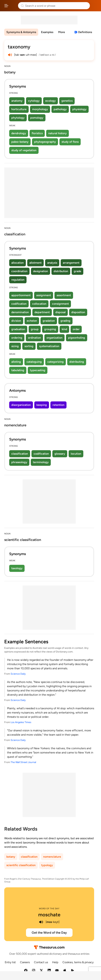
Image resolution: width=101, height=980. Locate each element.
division (16, 321)
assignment (44, 295)
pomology (37, 118)
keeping (42, 405)
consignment (60, 304)
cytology (34, 101)
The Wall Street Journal (23, 762)
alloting (16, 362)
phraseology (19, 462)
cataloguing (34, 362)
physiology (79, 109)
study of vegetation (24, 150)
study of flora (70, 142)
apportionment (21, 295)
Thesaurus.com (13, 6)
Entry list (10, 962)
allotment (35, 263)
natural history (57, 133)
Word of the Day (49, 909)
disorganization (21, 405)
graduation (18, 329)
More (62, 32)
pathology (60, 109)
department (42, 312)
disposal (60, 312)
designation (41, 271)
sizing (15, 346)
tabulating (18, 370)
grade (77, 271)
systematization (49, 346)
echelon (32, 321)
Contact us (41, 962)
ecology (50, 101)
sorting (29, 346)
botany (11, 857)
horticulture (19, 109)
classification (20, 454)
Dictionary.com (95, 6)
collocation (39, 304)
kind (64, 329)
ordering (17, 338)
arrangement (71, 263)
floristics (37, 133)
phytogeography (45, 142)
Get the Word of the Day (49, 933)
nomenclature (52, 857)
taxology (17, 568)
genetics (67, 101)
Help (55, 962)
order (76, 329)
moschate (49, 915)
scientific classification (21, 865)
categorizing (56, 362)
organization (54, 338)
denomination (20, 312)
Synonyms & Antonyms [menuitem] (21, 32)
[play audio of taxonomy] (10, 55)
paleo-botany (20, 142)
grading (65, 321)
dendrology (19, 133)
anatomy (17, 101)
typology (47, 865)
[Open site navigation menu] (6, 6)
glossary (60, 454)
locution (76, 454)
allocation (18, 263)
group (35, 329)
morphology (40, 109)
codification (19, 304)
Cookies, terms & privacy (78, 962)
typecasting (38, 370)
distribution (61, 271)
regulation (18, 280)
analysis (52, 263)
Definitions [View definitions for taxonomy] (85, 32)
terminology (41, 462)
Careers (25, 962)
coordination (19, 271)
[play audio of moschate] (41, 922)
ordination (34, 338)
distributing (77, 362)
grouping (50, 329)
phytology (18, 118)
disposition (78, 312)
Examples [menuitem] (47, 32)
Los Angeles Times (21, 722)
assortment (64, 295)
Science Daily (18, 674)
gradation (49, 321)
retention (58, 405)
